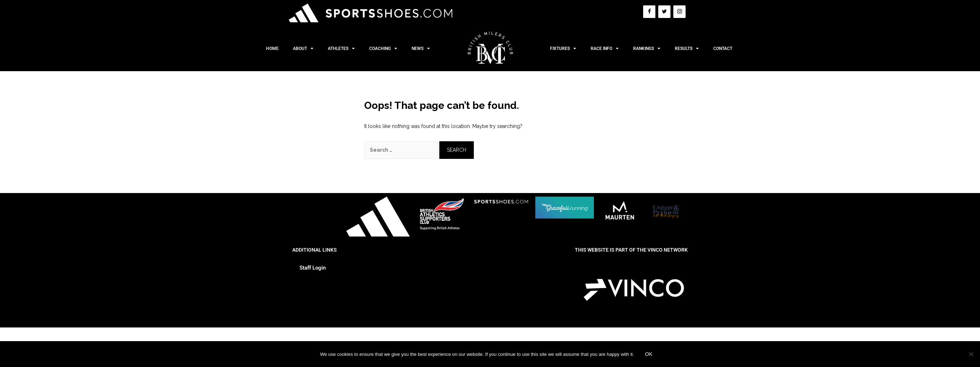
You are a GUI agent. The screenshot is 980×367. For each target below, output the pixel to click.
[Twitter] (664, 12)
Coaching (383, 49)
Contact (723, 49)
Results (687, 49)
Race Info (605, 49)
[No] (971, 354)
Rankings (647, 49)
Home (272, 49)
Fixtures (563, 49)
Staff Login (313, 268)
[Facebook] (649, 12)
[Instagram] (679, 12)
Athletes (341, 49)
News (421, 49)
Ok (649, 354)
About (303, 49)
